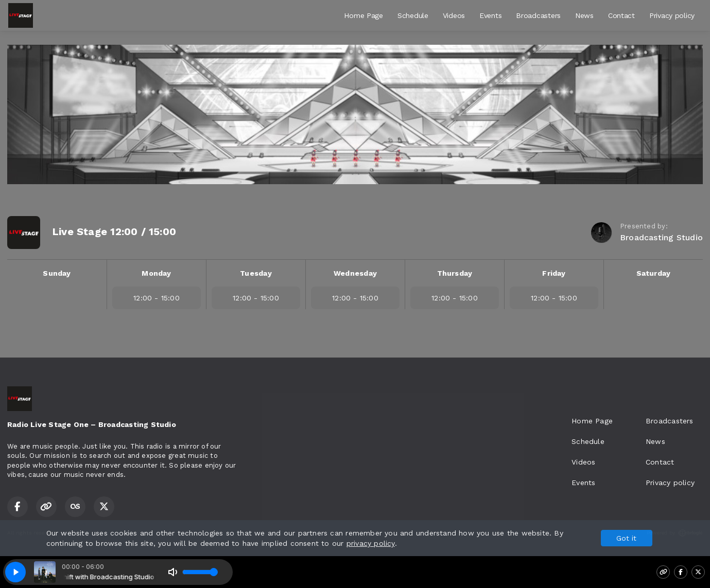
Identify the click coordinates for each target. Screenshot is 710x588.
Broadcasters (538, 15)
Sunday (57, 273)
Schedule (413, 15)
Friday (554, 273)
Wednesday (355, 273)
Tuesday (256, 273)
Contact (621, 15)
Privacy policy (672, 15)
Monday (156, 273)
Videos (454, 15)
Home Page (363, 15)
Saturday (654, 273)
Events (490, 15)
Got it (626, 538)
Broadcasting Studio (661, 237)
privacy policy (371, 543)
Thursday (455, 273)
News (584, 15)
